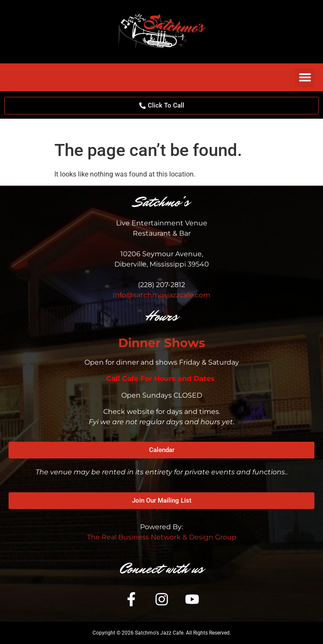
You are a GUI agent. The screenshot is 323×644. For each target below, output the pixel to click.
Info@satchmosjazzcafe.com (161, 295)
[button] (305, 77)
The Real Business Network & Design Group (162, 537)
